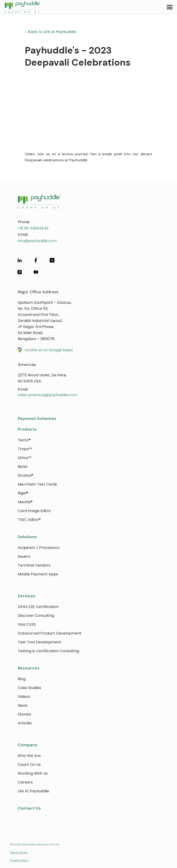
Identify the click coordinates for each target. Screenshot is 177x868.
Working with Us (33, 773)
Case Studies (29, 688)
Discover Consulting (36, 616)
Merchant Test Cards (37, 484)
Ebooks (24, 714)
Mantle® (25, 502)
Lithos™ (25, 458)
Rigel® (23, 493)
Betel (23, 467)
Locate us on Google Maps (49, 350)
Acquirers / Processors (39, 548)
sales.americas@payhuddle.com (48, 395)
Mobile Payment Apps (38, 574)
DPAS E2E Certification (38, 607)
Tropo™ (25, 449)
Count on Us (29, 765)
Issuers (24, 556)
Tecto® (24, 440)
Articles (25, 723)
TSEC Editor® (29, 520)
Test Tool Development (39, 642)
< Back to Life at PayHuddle (50, 32)
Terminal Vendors (34, 565)
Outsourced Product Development (50, 633)
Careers (25, 782)
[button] (170, 7)
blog (22, 679)
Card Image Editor (34, 511)
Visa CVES (27, 624)
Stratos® (25, 475)
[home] (20, 7)
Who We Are (29, 756)
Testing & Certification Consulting (48, 651)
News (23, 705)
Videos (24, 697)
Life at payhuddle (33, 791)
